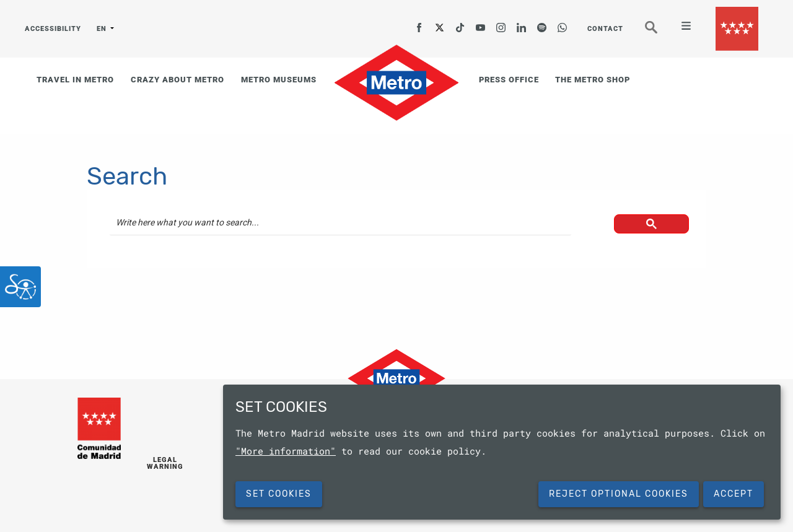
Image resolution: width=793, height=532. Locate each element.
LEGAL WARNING (165, 464)
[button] (651, 228)
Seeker (660, 33)
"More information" (286, 451)
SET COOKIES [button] (279, 494)
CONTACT (605, 29)
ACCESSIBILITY (53, 29)
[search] (340, 223)
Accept (734, 494)
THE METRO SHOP (593, 80)
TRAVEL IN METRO (75, 80)
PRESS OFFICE (509, 80)
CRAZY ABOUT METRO (177, 80)
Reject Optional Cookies (619, 494)
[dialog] (502, 452)
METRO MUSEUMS (279, 80)
